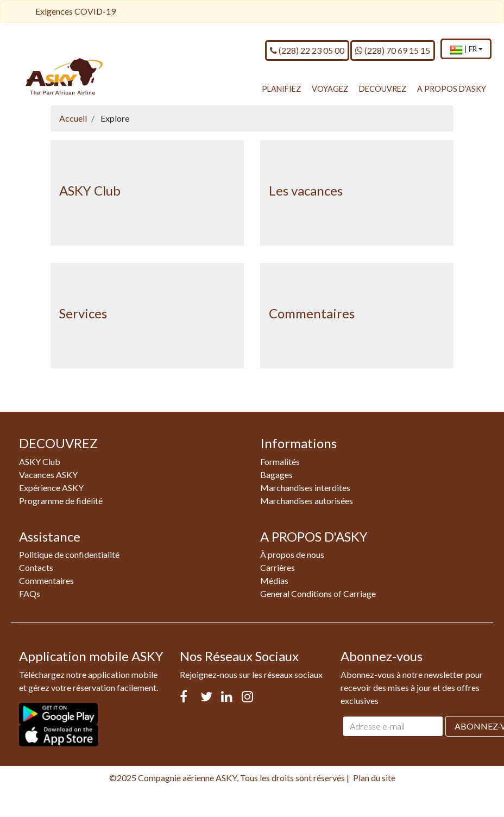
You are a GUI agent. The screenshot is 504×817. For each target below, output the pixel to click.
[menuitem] (466, 50)
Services (83, 313)
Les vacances (306, 190)
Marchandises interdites (305, 488)
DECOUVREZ (383, 89)
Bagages (276, 475)
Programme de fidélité (61, 501)
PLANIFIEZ (281, 89)
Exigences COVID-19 (75, 11)
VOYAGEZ (330, 89)
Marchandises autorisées (307, 501)
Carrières (278, 567)
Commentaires (312, 313)
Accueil (73, 118)
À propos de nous (292, 554)
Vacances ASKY (48, 475)
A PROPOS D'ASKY (452, 89)
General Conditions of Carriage (318, 593)
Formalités (280, 461)
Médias (274, 580)
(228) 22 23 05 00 (307, 50)
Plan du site (374, 778)
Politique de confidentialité (69, 554)
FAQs (30, 593)
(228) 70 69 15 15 (393, 50)
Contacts (36, 567)
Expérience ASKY (51, 488)
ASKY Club (90, 190)
